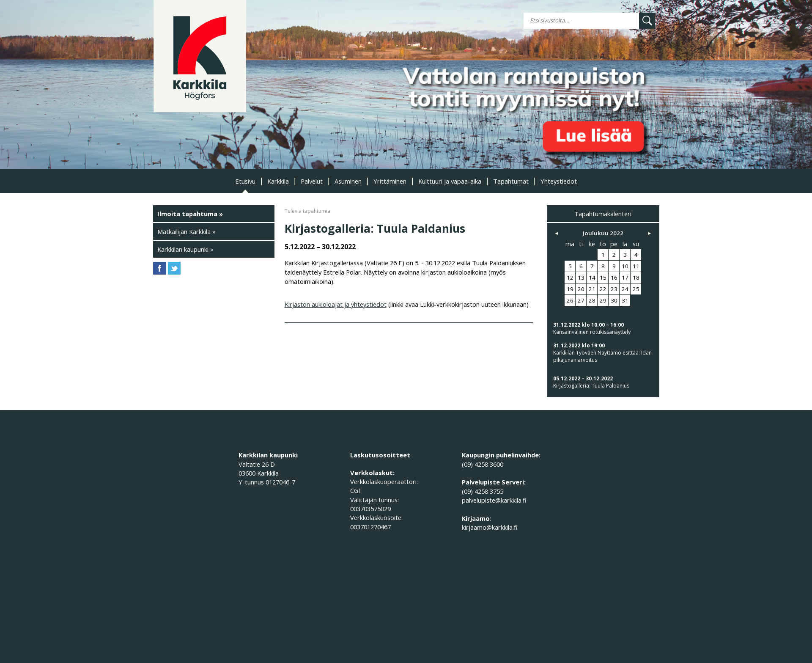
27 (581, 300)
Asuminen (348, 181)
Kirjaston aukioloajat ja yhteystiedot (336, 304)
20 (581, 289)
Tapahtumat (511, 181)
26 (570, 300)
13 (581, 278)
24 (625, 289)
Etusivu (245, 181)
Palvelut (312, 181)
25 (636, 289)
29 (603, 300)
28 (592, 300)
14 (592, 278)
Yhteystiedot (559, 181)
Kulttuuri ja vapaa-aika (450, 181)
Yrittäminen (390, 181)
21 (592, 289)
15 (603, 278)
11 (636, 266)
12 (570, 278)
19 (570, 289)
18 (636, 278)
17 (625, 278)
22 (603, 289)
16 (614, 278)
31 (625, 300)
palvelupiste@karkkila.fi (494, 500)
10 (625, 266)
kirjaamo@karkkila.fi (490, 527)
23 (614, 289)
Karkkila (278, 181)
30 (614, 300)
